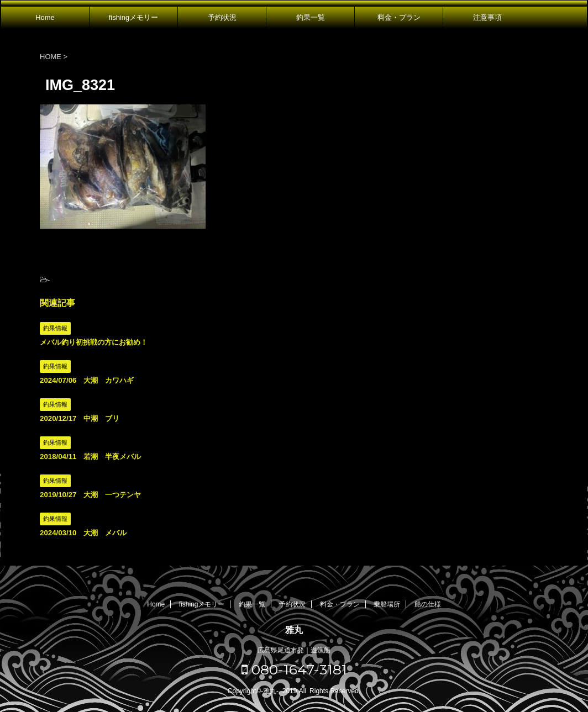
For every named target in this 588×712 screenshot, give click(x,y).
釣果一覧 (311, 17)
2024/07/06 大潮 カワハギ (87, 380)
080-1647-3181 (294, 669)
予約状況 (222, 17)
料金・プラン (399, 17)
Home (45, 17)
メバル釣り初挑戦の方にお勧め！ (94, 342)
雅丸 (294, 630)
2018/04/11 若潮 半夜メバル (90, 457)
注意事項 (487, 17)
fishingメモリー (134, 17)
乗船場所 (387, 604)
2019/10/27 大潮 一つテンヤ (90, 495)
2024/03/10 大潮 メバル (83, 533)
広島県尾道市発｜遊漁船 (294, 650)
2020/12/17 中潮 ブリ (80, 418)
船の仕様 (428, 604)
